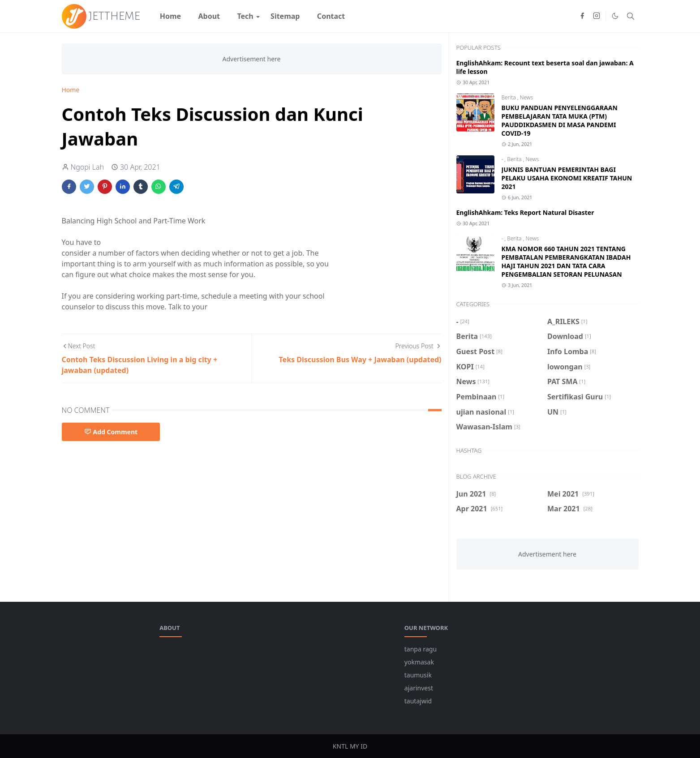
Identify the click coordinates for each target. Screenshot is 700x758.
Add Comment (111, 432)
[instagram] (597, 16)
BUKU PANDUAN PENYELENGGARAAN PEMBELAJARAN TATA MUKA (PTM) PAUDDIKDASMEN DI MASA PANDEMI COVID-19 (560, 120)
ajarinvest (419, 688)
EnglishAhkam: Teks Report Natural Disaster (525, 212)
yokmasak (419, 662)
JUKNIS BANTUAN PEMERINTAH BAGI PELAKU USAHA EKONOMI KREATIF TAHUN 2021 (567, 178)
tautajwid (418, 701)
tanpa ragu (421, 649)
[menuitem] (171, 16)
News (527, 97)
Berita (509, 97)
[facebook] (582, 16)
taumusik (418, 675)
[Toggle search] (631, 16)
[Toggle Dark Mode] (615, 16)
